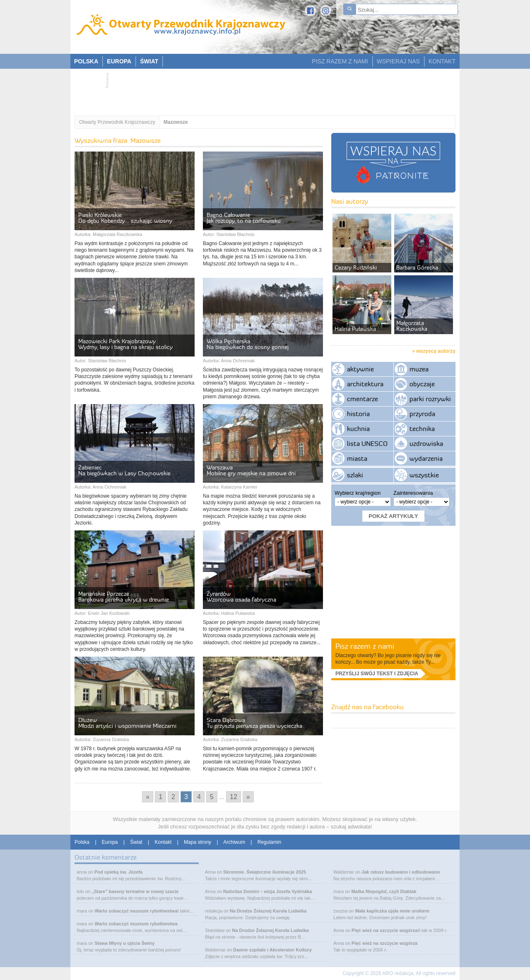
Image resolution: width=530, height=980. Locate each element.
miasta (357, 458)
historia (358, 414)
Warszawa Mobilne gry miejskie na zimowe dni (251, 470)
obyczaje (422, 384)
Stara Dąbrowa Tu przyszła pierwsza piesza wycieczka (254, 723)
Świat (136, 842)
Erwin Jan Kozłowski (108, 613)
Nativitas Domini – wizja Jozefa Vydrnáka (267, 891)
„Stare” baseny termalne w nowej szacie (135, 891)
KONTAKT (442, 61)
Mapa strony (198, 842)
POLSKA (86, 61)
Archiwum (234, 842)
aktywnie (360, 369)
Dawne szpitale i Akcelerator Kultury (272, 950)
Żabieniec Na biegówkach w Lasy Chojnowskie (124, 470)
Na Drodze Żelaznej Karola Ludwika (268, 911)
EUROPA (119, 61)
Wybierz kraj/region (358, 493)
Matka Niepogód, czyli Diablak (384, 891)
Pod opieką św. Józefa (118, 872)
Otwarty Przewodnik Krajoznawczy (117, 122)
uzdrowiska (426, 443)
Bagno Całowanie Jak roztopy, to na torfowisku (244, 218)
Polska (82, 842)
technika (422, 429)
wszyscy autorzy (436, 351)
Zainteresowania (413, 493)
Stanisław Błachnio (235, 234)
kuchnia (358, 429)
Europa (110, 842)
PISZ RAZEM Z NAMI (340, 61)
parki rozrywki (430, 399)
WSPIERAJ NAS (398, 61)
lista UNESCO (367, 443)
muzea (419, 369)
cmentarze (363, 399)
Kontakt (163, 842)
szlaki (355, 475)
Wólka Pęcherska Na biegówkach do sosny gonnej (248, 344)
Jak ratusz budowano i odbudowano (401, 872)
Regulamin (269, 842)
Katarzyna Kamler (239, 487)
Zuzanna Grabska (111, 739)
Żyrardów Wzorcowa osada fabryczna (241, 597)
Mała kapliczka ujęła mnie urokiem (392, 911)
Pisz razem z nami (365, 646)
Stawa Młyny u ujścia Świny (124, 943)
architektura (365, 384)
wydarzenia (426, 458)
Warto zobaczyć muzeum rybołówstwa (136, 911)
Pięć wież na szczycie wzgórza (384, 930)
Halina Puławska (238, 613)
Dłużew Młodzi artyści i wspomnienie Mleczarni (127, 723)
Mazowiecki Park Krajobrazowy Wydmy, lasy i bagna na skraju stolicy (125, 344)
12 (234, 797)
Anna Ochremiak (238, 361)
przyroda (422, 414)
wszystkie (424, 475)
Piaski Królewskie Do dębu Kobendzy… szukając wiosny (125, 218)
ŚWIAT (149, 61)
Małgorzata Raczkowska (117, 234)
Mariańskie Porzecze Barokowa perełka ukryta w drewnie (124, 597)
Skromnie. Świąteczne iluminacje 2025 (265, 872)
